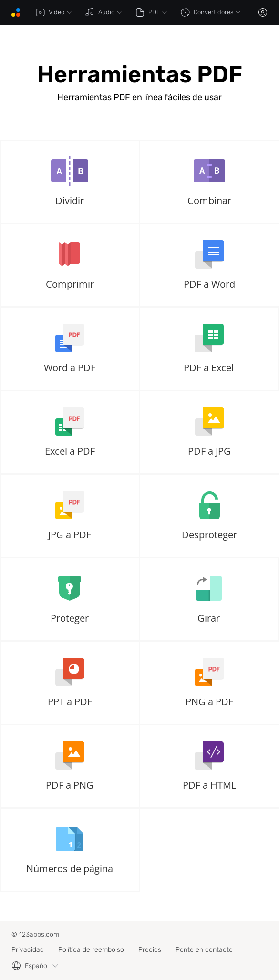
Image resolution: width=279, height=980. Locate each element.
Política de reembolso (91, 950)
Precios (150, 950)
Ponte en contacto (204, 950)
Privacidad (28, 950)
